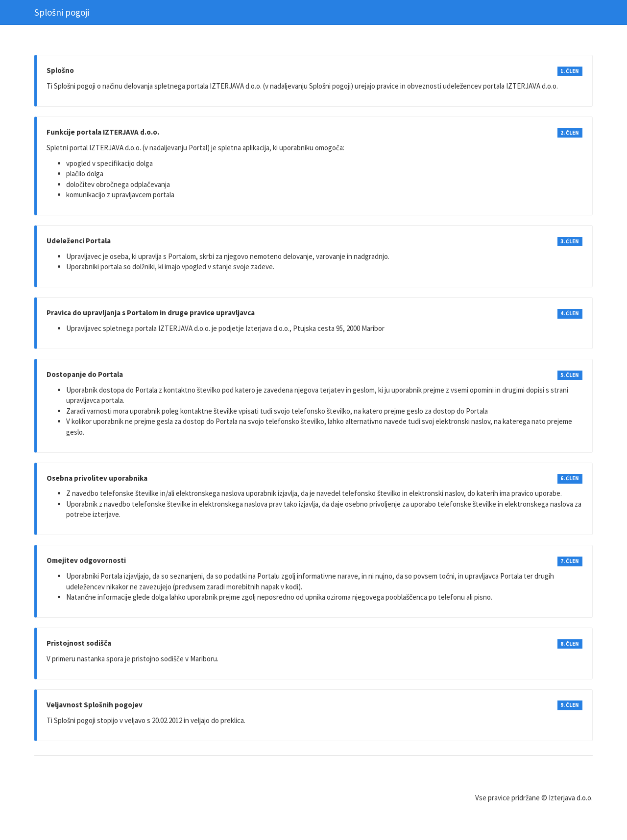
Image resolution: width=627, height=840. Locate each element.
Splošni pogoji (62, 12)
